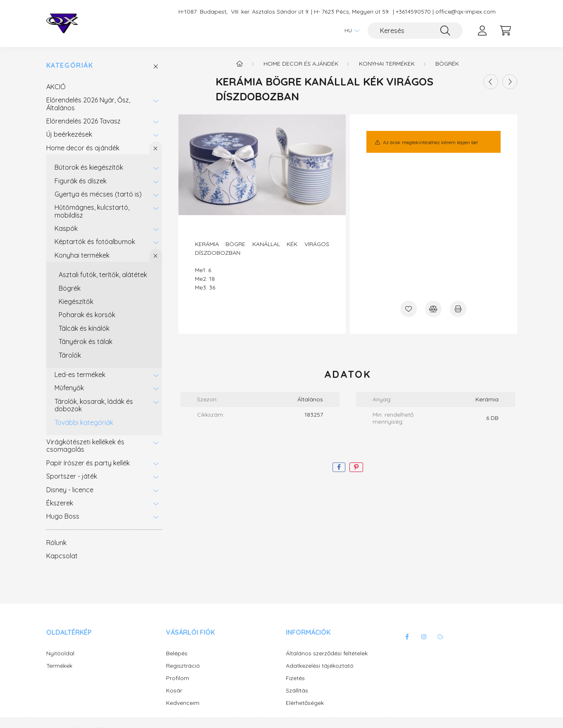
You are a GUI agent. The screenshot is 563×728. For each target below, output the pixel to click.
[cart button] (506, 31)
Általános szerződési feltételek (327, 653)
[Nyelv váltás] (350, 31)
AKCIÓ (56, 87)
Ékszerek (60, 503)
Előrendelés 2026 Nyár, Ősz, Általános (88, 104)
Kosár (174, 691)
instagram (424, 637)
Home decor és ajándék (83, 148)
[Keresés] (415, 31)
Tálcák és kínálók (84, 328)
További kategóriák (84, 422)
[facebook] (339, 467)
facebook (407, 637)
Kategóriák (70, 65)
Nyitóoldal (60, 653)
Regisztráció (183, 666)
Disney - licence (70, 490)
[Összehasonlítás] (433, 309)
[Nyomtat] (458, 309)
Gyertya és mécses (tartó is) (98, 194)
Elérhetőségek (305, 703)
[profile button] (482, 31)
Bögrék (70, 288)
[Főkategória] (240, 64)
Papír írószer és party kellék (88, 463)
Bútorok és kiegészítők (89, 167)
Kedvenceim (183, 703)
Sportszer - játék (72, 476)
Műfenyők (69, 388)
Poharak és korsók (87, 315)
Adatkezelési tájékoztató (320, 666)
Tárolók (70, 355)
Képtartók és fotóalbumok (95, 242)
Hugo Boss (63, 516)
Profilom (178, 678)
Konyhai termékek (82, 255)
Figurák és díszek (81, 181)
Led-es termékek (80, 375)
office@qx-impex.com (466, 12)
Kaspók (66, 228)
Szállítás (297, 691)
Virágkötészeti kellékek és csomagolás (85, 446)
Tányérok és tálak (86, 341)
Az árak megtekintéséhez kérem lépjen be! (430, 142)
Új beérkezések (69, 134)
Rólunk (56, 543)
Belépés (177, 653)
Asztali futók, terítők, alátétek (103, 275)
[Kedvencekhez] (409, 309)
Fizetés (295, 678)
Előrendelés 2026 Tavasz (83, 121)
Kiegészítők (76, 301)
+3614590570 (413, 12)
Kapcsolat (62, 556)
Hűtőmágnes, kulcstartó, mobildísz (92, 211)
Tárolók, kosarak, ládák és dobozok (94, 405)
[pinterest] (356, 467)
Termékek (59, 666)
